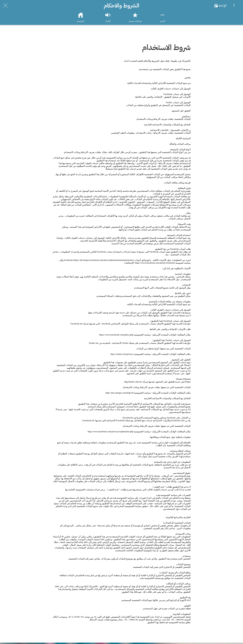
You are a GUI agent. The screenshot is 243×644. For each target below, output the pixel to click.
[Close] (6, 6)
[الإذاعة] (222, 5)
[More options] (234, 6)
